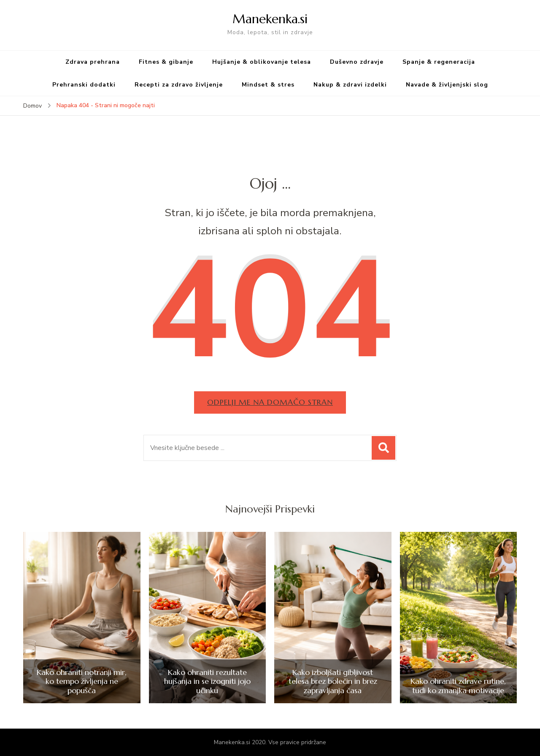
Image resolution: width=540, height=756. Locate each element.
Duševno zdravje (357, 62)
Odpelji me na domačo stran (270, 402)
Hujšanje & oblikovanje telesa (262, 62)
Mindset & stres (268, 85)
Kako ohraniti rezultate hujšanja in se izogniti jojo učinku (207, 681)
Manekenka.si (270, 19)
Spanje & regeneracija (439, 62)
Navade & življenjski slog (447, 85)
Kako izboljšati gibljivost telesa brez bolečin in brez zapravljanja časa (333, 681)
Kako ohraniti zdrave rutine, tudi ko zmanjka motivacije (458, 686)
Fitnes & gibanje (166, 62)
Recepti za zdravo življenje (179, 85)
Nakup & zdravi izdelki (350, 85)
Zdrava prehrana (93, 62)
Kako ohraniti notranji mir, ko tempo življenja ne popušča (82, 681)
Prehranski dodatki (84, 85)
